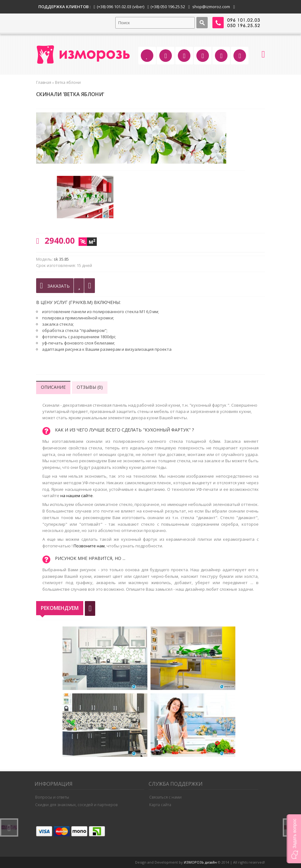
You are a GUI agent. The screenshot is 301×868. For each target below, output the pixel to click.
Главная (44, 82)
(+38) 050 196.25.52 (168, 7)
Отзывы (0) (90, 387)
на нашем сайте (77, 496)
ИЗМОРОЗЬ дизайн (200, 862)
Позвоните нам (89, 546)
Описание (53, 387)
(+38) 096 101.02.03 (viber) (120, 7)
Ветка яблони (68, 82)
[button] (294, 839)
